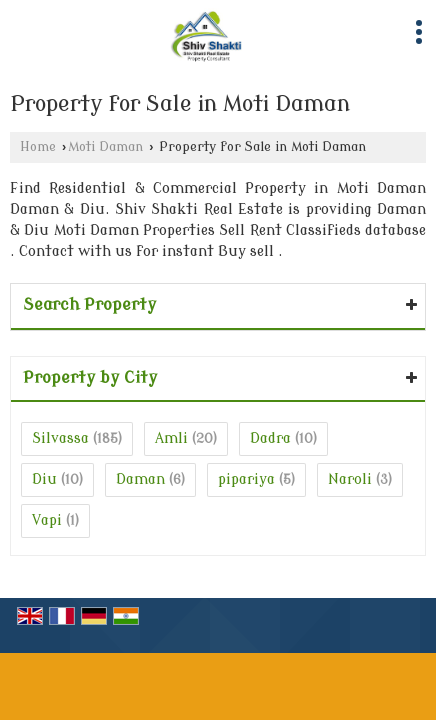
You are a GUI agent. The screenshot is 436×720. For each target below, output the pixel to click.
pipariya (246, 479)
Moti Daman (105, 147)
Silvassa (60, 438)
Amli (171, 438)
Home (38, 147)
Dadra (270, 438)
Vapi (47, 520)
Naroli (350, 479)
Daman (140, 479)
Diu (44, 479)
